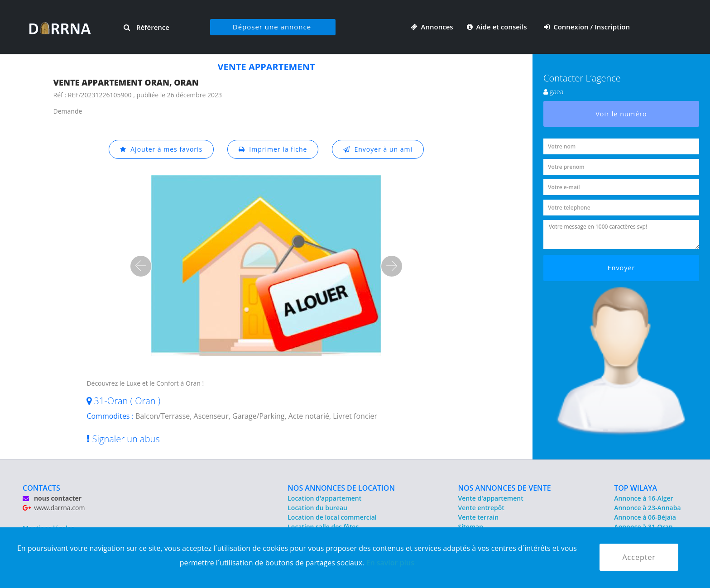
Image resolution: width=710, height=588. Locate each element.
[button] (141, 266)
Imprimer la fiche (273, 149)
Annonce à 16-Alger (643, 498)
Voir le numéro (621, 114)
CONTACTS (41, 488)
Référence (146, 27)
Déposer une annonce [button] (272, 27)
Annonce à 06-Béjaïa (645, 517)
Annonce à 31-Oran (643, 527)
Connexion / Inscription (587, 27)
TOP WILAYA (636, 488)
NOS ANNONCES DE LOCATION (341, 488)
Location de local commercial (332, 517)
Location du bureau (317, 508)
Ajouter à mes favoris (161, 149)
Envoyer (621, 268)
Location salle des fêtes (323, 527)
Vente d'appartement (491, 498)
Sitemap (471, 527)
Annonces (432, 27)
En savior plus (390, 563)
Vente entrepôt (481, 508)
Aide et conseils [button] (498, 27)
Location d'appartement (324, 498)
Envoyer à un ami (378, 149)
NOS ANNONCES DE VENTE (505, 488)
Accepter (639, 557)
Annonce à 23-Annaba (647, 508)
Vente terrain (479, 517)
